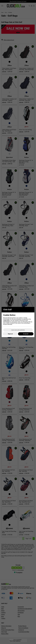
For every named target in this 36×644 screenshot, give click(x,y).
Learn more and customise (18, 330)
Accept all (26, 334)
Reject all (10, 334)
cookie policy (6, 320)
